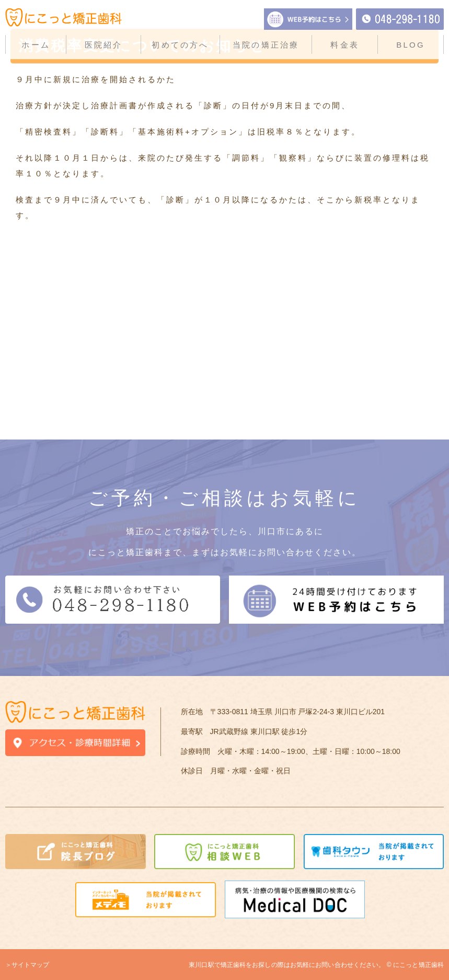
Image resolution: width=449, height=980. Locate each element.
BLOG (410, 45)
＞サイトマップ (27, 965)
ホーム (36, 45)
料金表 (345, 45)
